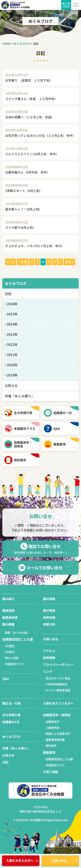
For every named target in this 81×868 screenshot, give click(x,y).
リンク (48, 671)
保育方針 (49, 624)
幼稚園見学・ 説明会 (23, 444)
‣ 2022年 (11, 344)
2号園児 (10, 652)
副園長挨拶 (10, 617)
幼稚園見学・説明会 (57, 715)
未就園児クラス (25, 428)
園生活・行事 (11, 703)
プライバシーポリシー (58, 665)
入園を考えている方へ (58, 703)
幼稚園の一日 (63, 413)
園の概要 (8, 624)
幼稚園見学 (52, 722)
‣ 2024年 (11, 324)
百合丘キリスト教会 (58, 678)
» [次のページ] (60, 262)
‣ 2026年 (11, 304)
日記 (8, 294)
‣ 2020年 (11, 365)
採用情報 (49, 658)
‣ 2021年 (11, 355)
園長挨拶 (8, 610)
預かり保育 (12, 658)
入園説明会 (52, 728)
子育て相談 (51, 772)
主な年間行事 (23, 413)
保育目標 (49, 617)
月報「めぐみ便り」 (20, 396)
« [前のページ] (32, 262)
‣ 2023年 (11, 334)
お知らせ (11, 385)
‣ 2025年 (11, 314)
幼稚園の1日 (11, 722)
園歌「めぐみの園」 (17, 633)
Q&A (57, 428)
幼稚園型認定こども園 (18, 639)
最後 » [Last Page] (69, 262)
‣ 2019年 (11, 375)
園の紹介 (8, 599)
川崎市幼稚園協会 (57, 684)
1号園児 (10, 646)
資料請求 (20, 460)
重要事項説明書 (55, 740)
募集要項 (59, 444)
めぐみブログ (16, 283)
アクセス (49, 651)
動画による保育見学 (58, 734)
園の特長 (49, 599)
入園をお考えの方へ (20, 860)
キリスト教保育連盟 (58, 690)
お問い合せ (59, 860)
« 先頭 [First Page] (23, 262)
